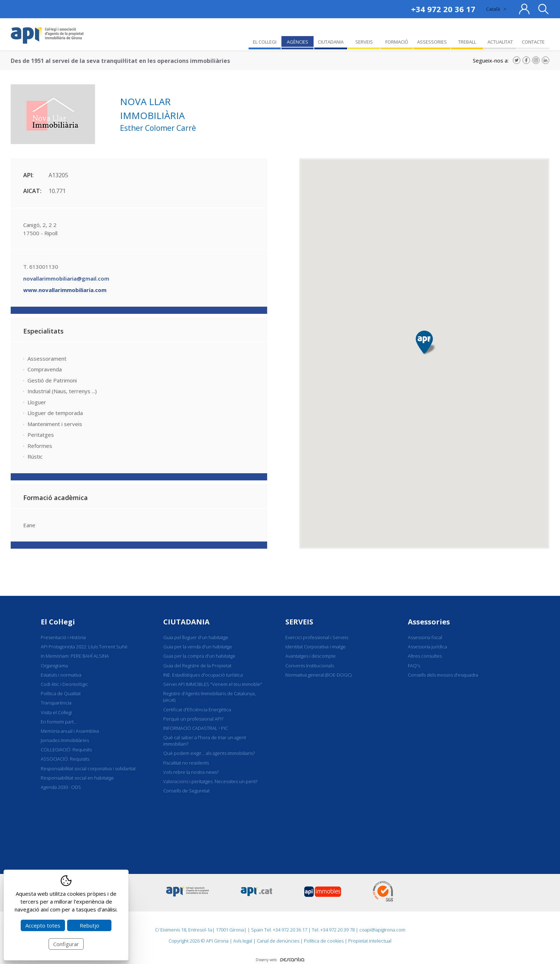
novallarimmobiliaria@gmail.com (66, 278)
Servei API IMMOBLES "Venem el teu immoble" (213, 684)
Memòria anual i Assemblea (70, 731)
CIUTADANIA (186, 622)
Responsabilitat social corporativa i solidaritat (88, 768)
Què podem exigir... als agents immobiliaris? (209, 753)
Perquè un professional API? (193, 719)
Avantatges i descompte (311, 656)
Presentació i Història (63, 637)
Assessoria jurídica (427, 647)
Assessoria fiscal (425, 637)
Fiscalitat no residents (186, 763)
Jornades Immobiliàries (65, 740)
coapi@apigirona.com (382, 930)
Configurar (66, 944)
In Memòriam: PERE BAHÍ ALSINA (75, 656)
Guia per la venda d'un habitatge (198, 647)
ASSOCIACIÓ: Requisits (65, 759)
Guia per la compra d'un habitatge (199, 656)
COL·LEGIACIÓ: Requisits (66, 750)
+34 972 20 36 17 (443, 9)
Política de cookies (324, 941)
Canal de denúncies (278, 941)
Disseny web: (280, 960)
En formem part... (59, 722)
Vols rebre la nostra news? (191, 772)
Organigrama (54, 666)
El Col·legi (58, 622)
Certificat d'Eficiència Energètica (197, 710)
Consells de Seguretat (186, 791)
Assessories (429, 622)
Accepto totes (43, 925)
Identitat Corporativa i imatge (316, 647)
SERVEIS (299, 622)
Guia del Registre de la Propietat (197, 666)
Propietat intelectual (370, 941)
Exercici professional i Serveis (317, 637)
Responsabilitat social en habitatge (77, 778)
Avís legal (243, 941)
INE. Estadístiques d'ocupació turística (203, 675)
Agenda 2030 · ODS (61, 787)
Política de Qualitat (61, 693)
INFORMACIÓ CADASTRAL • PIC (196, 728)
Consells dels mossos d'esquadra (443, 675)
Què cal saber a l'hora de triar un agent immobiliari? (205, 741)
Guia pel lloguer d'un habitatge (196, 637)
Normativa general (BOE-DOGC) (318, 675)
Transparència (56, 703)
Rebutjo (89, 925)
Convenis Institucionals (310, 666)
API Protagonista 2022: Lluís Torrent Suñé (84, 647)
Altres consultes (425, 656)
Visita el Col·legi (56, 712)
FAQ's (414, 666)
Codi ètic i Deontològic (64, 684)
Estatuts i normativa (61, 675)
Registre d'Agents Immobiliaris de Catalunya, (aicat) (209, 697)
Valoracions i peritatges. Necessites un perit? (210, 781)
